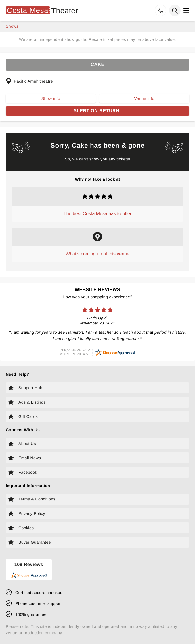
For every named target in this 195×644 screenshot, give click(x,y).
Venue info (144, 98)
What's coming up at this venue (97, 254)
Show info (51, 98)
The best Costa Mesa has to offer (97, 214)
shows (12, 26)
